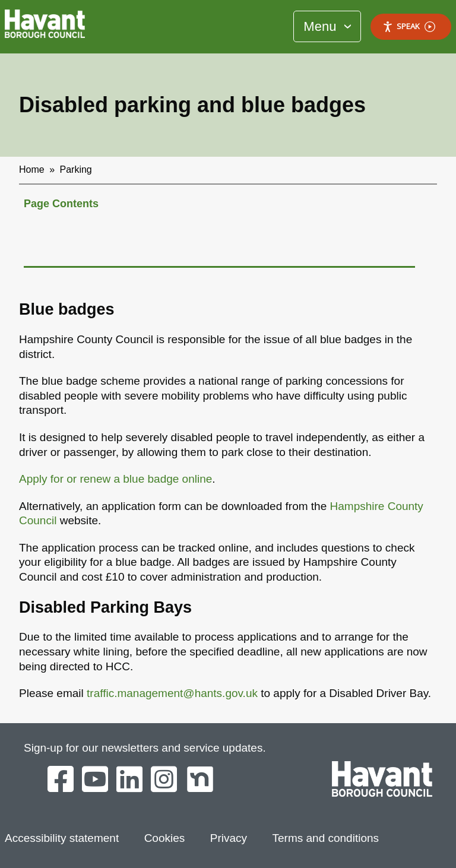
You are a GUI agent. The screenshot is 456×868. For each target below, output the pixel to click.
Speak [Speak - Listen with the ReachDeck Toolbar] (409, 26)
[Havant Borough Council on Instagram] (164, 780)
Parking (76, 170)
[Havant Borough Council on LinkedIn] (129, 780)
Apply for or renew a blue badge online (115, 479)
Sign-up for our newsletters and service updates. (145, 748)
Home (32, 170)
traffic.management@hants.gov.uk (172, 693)
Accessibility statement (62, 838)
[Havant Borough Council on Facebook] (61, 780)
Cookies (165, 838)
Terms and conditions (326, 838)
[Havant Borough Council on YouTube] (95, 780)
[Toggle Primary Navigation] (327, 26)
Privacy (229, 838)
